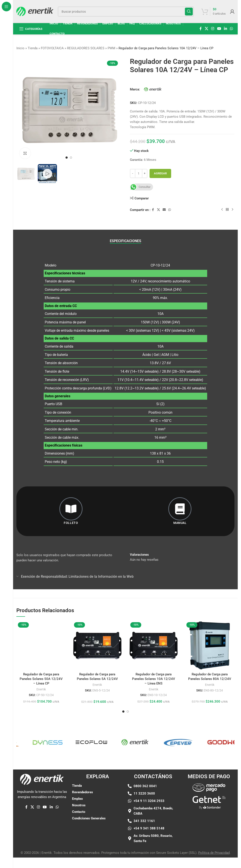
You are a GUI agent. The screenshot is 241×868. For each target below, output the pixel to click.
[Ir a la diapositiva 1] (67, 158)
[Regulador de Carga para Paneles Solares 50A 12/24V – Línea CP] (41, 625)
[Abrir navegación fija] (31, 29)
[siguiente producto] (232, 210)
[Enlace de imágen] (209, 787)
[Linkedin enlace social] (225, 29)
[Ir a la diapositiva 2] (71, 158)
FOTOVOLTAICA (52, 48)
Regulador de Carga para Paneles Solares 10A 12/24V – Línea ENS (154, 679)
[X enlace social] (206, 29)
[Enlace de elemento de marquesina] (19, 742)
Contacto (79, 812)
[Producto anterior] (222, 210)
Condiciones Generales (89, 818)
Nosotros (79, 805)
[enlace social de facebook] (201, 29)
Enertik (41, 649)
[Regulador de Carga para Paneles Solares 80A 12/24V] (210, 645)
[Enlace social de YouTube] (219, 29)
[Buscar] (126, 12)
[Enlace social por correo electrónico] (164, 210)
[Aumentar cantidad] (145, 173)
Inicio (20, 48)
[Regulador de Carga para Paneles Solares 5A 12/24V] (97, 645)
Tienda (33, 48)
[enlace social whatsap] (232, 29)
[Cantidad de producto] (139, 173)
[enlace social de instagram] (213, 29)
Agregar (160, 173)
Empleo (77, 799)
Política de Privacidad (214, 853)
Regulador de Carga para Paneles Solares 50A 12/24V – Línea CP (41, 639)
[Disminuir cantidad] (133, 173)
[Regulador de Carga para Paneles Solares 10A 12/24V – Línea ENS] (154, 645)
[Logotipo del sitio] (35, 11)
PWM (111, 48)
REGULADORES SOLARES (86, 48)
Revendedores (83, 792)
